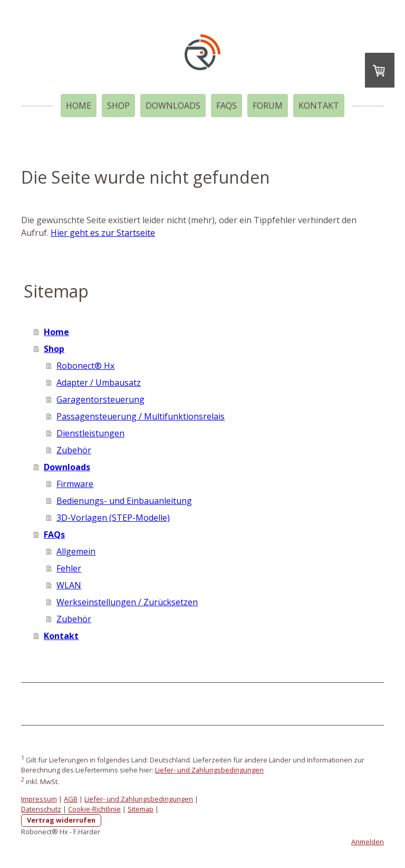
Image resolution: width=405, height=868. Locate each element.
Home (79, 106)
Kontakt (319, 106)
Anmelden (368, 842)
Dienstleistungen (90, 433)
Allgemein (76, 551)
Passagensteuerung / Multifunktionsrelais (141, 416)
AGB (71, 799)
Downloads (173, 106)
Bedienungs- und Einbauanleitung (124, 501)
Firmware (75, 484)
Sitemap (141, 809)
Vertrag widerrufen (61, 820)
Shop (118, 106)
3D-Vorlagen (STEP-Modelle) (113, 518)
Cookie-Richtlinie (94, 809)
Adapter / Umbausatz (99, 383)
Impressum (39, 799)
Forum (268, 106)
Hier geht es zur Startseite (103, 233)
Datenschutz (41, 809)
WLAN (69, 585)
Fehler (69, 568)
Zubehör (74, 450)
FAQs (226, 106)
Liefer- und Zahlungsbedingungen (209, 770)
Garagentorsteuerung (100, 399)
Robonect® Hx (85, 366)
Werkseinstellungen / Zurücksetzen (127, 602)
